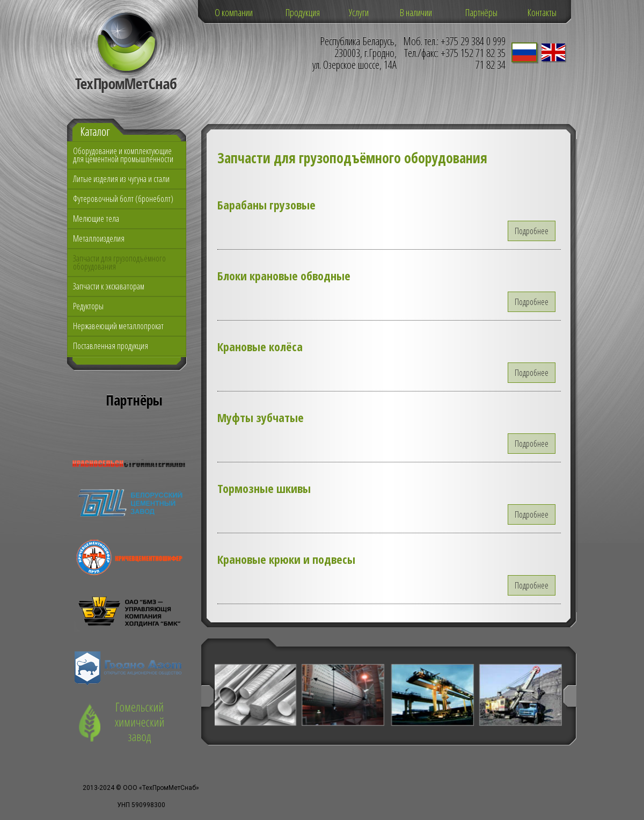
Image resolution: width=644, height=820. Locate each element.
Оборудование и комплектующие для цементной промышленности (123, 155)
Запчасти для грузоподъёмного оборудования (119, 262)
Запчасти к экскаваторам (109, 286)
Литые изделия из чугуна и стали (121, 179)
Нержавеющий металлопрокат (118, 326)
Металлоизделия (99, 238)
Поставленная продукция (111, 346)
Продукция (303, 12)
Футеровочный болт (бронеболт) (123, 199)
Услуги (359, 12)
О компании (234, 12)
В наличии (416, 12)
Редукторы (88, 306)
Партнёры (481, 12)
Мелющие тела (96, 219)
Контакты (542, 12)
